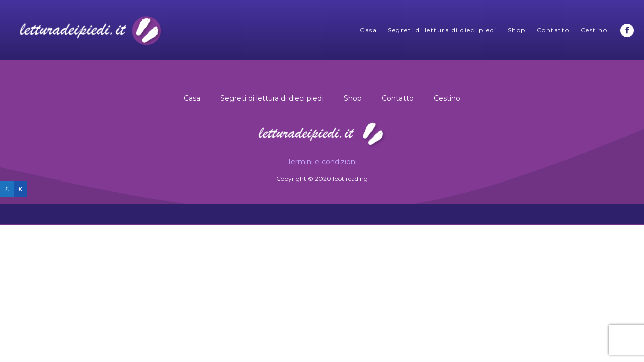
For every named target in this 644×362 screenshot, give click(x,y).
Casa (368, 30)
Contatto (553, 30)
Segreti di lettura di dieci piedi (442, 30)
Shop (517, 30)
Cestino (594, 30)
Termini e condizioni (322, 162)
